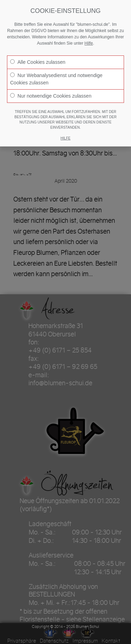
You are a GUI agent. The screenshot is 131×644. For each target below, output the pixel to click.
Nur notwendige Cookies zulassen (51, 96)
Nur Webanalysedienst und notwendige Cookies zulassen (56, 79)
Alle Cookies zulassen (38, 62)
